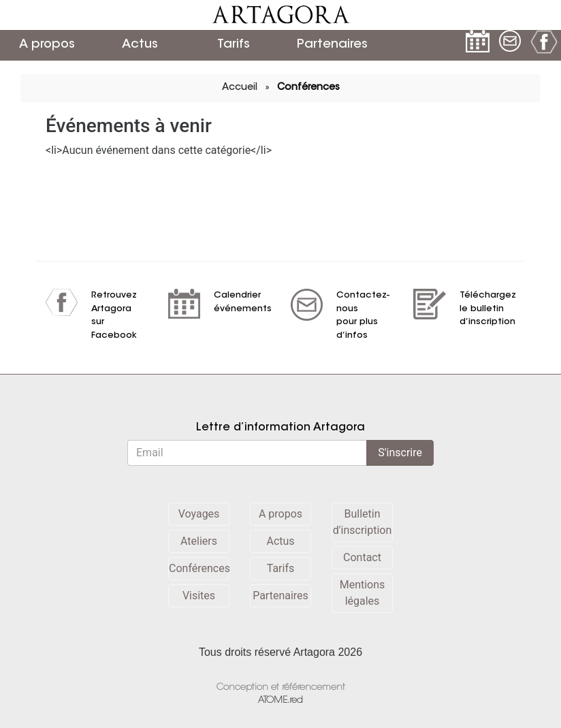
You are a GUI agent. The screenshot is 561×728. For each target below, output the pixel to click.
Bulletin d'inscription (363, 522)
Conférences (308, 88)
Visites (199, 596)
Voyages (199, 514)
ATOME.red (280, 700)
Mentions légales (363, 593)
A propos (47, 45)
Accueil (240, 88)
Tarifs (234, 45)
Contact (362, 557)
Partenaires (330, 45)
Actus (140, 45)
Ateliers (199, 541)
